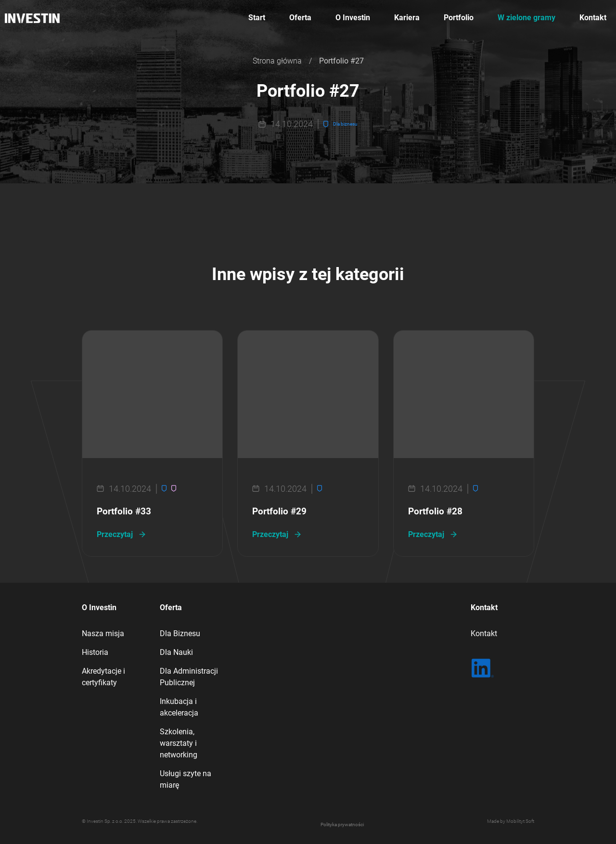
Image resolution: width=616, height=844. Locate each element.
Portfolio (459, 18)
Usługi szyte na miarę (186, 779)
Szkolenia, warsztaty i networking (179, 743)
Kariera (407, 18)
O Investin (353, 18)
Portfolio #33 (124, 512)
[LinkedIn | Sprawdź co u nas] (483, 668)
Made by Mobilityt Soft (511, 821)
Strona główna (277, 61)
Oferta (300, 18)
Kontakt (593, 18)
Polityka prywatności (342, 825)
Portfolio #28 (435, 512)
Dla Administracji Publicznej (189, 677)
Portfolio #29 (279, 512)
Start (257, 18)
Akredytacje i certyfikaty (103, 677)
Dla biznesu (345, 124)
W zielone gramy (526, 18)
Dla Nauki (176, 652)
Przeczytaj (115, 534)
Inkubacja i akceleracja (179, 707)
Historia (95, 652)
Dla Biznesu (180, 633)
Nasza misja (103, 633)
